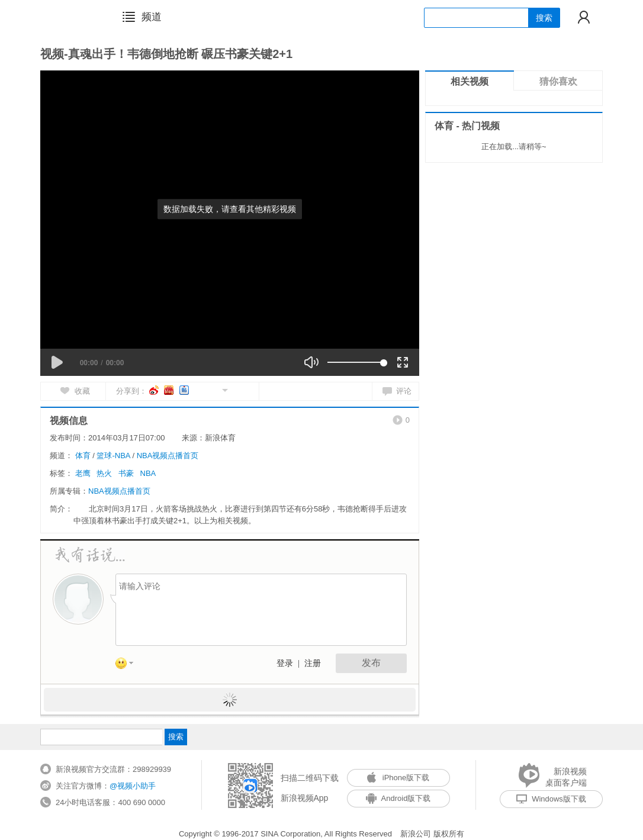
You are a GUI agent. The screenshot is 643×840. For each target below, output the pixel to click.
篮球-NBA (113, 456)
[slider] (356, 362)
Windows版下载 (551, 799)
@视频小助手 (133, 786)
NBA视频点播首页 (168, 456)
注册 (313, 663)
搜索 (544, 18)
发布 (371, 663)
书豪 (126, 473)
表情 (128, 665)
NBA (148, 473)
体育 (83, 456)
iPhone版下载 (398, 778)
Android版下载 (398, 798)
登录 (285, 663)
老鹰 (83, 473)
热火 (104, 473)
